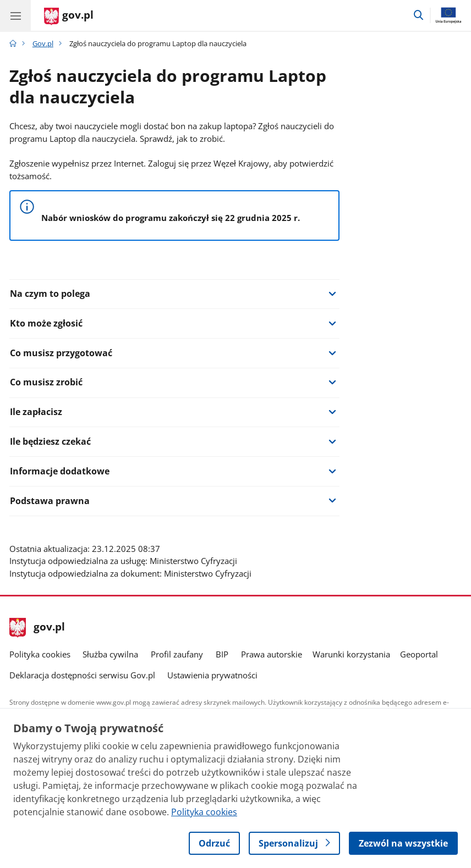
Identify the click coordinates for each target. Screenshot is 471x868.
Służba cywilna (110, 654)
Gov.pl (43, 43)
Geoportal (419, 654)
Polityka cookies (40, 654)
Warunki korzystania (351, 654)
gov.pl (37, 628)
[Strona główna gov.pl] (69, 16)
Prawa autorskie (272, 654)
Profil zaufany (177, 654)
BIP (222, 654)
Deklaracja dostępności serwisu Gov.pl (82, 675)
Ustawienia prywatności (212, 675)
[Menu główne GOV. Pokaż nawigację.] (15, 15)
